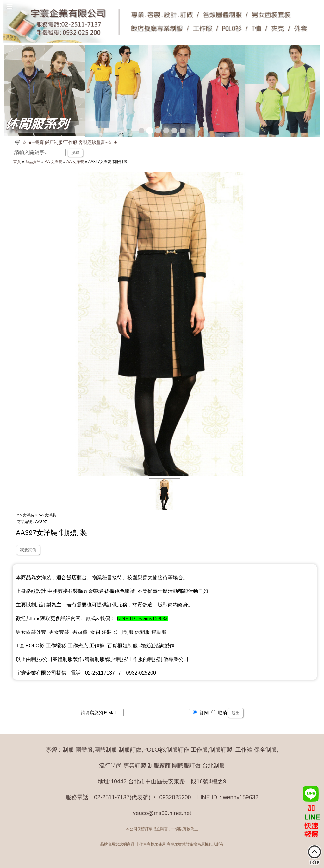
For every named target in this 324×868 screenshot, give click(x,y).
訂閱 (201, 713)
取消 (219, 713)
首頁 (17, 162)
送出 (236, 713)
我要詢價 (28, 550)
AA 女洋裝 (53, 162)
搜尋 (75, 153)
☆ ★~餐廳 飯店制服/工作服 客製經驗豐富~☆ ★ (70, 142)
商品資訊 (33, 162)
